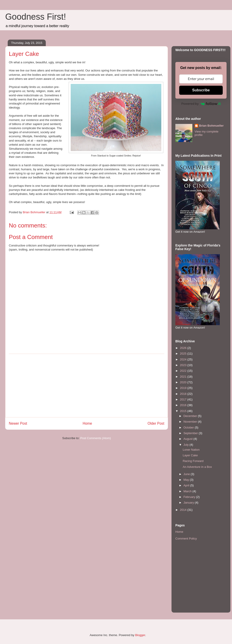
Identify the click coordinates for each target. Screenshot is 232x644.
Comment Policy (186, 539)
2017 (184, 399)
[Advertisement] (87, 386)
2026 (184, 348)
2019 (184, 388)
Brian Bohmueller (211, 126)
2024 (184, 359)
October (189, 427)
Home (87, 423)
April (187, 485)
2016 (184, 405)
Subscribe (201, 90)
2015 (184, 411)
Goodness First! (36, 17)
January (189, 503)
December (191, 416)
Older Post (156, 423)
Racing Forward (193, 461)
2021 (184, 377)
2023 (184, 365)
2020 (184, 382)
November (191, 422)
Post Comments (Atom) (95, 438)
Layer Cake (190, 455)
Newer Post (18, 423)
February (190, 497)
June (187, 474)
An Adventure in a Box (197, 467)
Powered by (201, 104)
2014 (184, 510)
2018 (184, 394)
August (188, 439)
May (187, 480)
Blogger (140, 635)
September (191, 433)
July (187, 445)
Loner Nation (191, 450)
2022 (184, 371)
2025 (184, 354)
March (188, 491)
